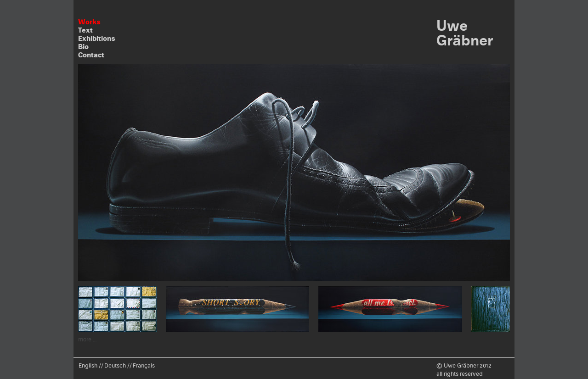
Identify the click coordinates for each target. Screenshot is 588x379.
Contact (91, 55)
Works (89, 22)
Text (85, 30)
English (88, 365)
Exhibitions (97, 38)
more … (88, 339)
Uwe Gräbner (465, 33)
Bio (83, 47)
